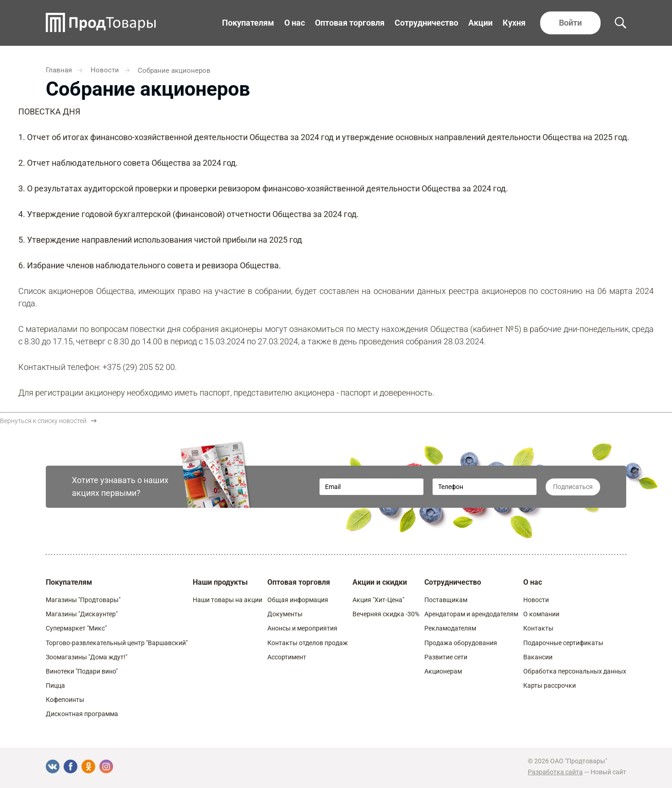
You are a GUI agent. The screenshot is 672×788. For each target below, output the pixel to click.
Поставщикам (446, 600)
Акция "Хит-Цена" (378, 600)
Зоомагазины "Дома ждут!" (87, 657)
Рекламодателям (450, 628)
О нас (295, 23)
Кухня (514, 23)
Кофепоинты (65, 700)
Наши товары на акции (228, 600)
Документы (285, 614)
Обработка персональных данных (575, 671)
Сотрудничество (426, 23)
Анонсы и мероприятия (302, 628)
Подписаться (573, 487)
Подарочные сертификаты (563, 643)
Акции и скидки (380, 582)
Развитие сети (446, 657)
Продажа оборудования (461, 643)
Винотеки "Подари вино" (82, 671)
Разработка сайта (555, 772)
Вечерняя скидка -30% (386, 614)
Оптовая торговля (350, 23)
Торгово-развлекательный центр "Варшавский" (117, 643)
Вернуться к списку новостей (48, 421)
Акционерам (443, 671)
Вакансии (538, 657)
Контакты (538, 628)
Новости (536, 600)
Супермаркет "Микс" (76, 628)
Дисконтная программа (82, 714)
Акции (480, 23)
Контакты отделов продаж (308, 643)
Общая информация (298, 600)
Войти (570, 23)
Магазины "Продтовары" (83, 600)
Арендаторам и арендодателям (471, 614)
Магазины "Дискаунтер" (82, 614)
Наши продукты (220, 582)
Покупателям (248, 23)
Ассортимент (287, 657)
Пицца (55, 685)
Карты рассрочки (550, 685)
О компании (541, 614)
